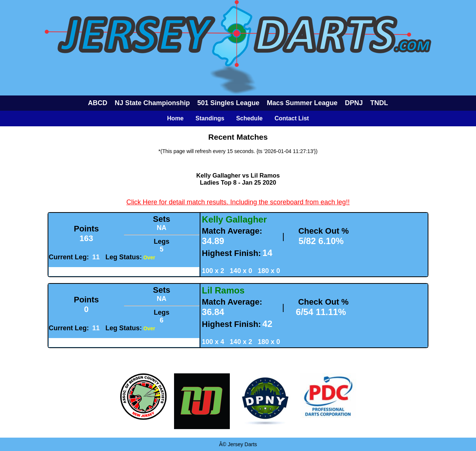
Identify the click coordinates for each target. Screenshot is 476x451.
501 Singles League (228, 103)
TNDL (379, 103)
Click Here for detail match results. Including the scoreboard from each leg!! (238, 202)
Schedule (249, 118)
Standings (210, 118)
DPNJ (354, 103)
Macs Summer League (302, 103)
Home (175, 118)
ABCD (97, 103)
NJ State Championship (152, 103)
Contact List (292, 118)
